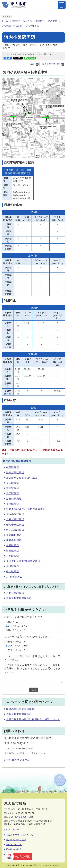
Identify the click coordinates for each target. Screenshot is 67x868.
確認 (34, 690)
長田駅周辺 (13, 483)
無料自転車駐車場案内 (19, 598)
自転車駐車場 (32, 26)
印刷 (32, 64)
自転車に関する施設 (12, 26)
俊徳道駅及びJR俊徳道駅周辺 (23, 561)
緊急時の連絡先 (14, 849)
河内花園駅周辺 (15, 530)
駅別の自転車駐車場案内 (17, 461)
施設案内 (53, 21)
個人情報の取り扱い (16, 840)
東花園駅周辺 (14, 535)
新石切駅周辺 (14, 499)
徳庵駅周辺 (13, 467)
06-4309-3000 (19, 817)
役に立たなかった (17, 630)
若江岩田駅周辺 (15, 525)
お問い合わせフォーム (17, 760)
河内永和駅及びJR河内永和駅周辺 (26, 509)
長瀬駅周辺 (13, 566)
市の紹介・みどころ (22, 21)
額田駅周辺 (13, 551)
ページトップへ (60, 781)
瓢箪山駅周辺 (14, 540)
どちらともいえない (18, 626)
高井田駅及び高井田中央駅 (22, 478)
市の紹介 (40, 21)
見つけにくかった (17, 650)
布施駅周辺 (13, 504)
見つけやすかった (17, 642)
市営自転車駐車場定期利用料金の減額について (33, 719)
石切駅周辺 (13, 556)
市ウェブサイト (14, 845)
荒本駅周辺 (13, 488)
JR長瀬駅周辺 (14, 577)
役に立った (14, 622)
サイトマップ (13, 830)
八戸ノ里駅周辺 (15, 519)
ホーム (5, 21)
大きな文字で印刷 (51, 64)
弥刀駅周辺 (13, 572)
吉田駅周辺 (13, 493)
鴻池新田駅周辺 (15, 473)
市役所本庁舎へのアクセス (19, 835)
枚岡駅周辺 (13, 546)
